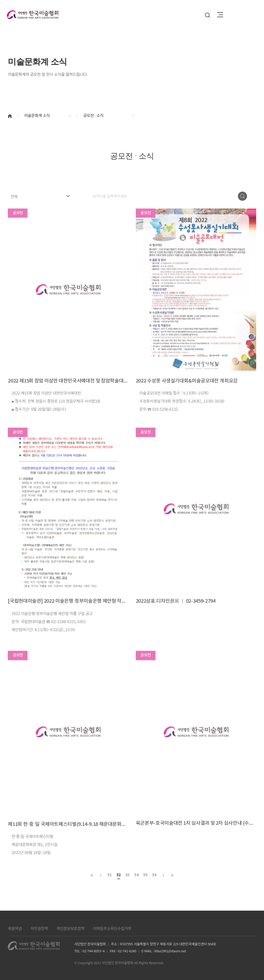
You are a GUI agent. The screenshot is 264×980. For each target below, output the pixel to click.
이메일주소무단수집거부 (112, 928)
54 (136, 875)
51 (110, 875)
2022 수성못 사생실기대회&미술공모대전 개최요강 (187, 397)
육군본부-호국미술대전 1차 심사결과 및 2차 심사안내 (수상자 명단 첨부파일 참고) (196, 839)
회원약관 (15, 928)
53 (128, 875)
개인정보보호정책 (70, 928)
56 (154, 875)
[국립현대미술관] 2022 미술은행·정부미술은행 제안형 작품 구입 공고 (68, 617)
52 (119, 875)
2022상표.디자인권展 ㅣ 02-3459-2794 (176, 617)
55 (145, 875)
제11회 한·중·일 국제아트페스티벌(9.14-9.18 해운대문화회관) (68, 840)
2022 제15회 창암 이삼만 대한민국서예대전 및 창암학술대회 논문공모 (68, 397)
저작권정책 (39, 928)
